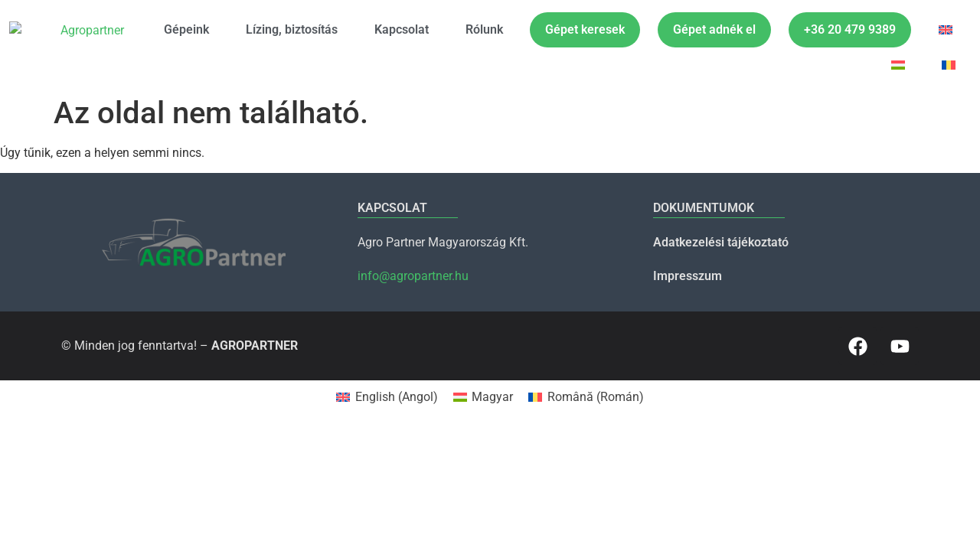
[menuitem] (946, 30)
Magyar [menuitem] (492, 397)
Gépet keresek (585, 29)
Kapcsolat (402, 29)
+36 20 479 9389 (850, 29)
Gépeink (186, 29)
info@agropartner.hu (413, 276)
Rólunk (484, 29)
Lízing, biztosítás (292, 29)
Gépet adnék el (714, 29)
